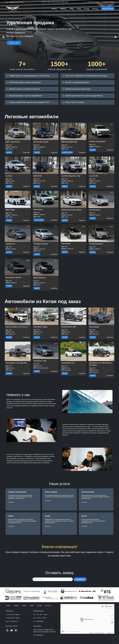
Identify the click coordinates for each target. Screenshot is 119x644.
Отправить (80, 579)
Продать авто (14, 46)
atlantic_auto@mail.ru (12, 621)
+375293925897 (10, 618)
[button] (12, 502)
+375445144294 (10, 615)
